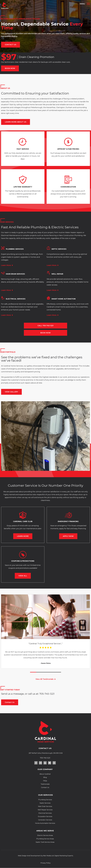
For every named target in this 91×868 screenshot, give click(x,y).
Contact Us (10, 702)
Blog (45, 777)
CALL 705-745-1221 (45, 326)
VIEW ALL (23, 576)
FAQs (45, 781)
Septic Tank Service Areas (45, 842)
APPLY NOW (68, 536)
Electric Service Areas (45, 835)
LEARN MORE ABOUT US (16, 122)
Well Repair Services (45, 810)
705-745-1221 (47, 694)
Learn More (6, 265)
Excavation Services (45, 816)
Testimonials (45, 784)
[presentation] (5, 437)
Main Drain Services (45, 806)
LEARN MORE (23, 536)
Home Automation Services (45, 823)
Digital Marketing (61, 856)
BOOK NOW (10, 68)
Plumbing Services (45, 800)
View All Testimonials (45, 679)
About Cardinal (45, 774)
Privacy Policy (46, 863)
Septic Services (45, 803)
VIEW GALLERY (11, 392)
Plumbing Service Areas (45, 839)
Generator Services (45, 820)
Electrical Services (45, 813)
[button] (33, 672)
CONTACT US (11, 45)
